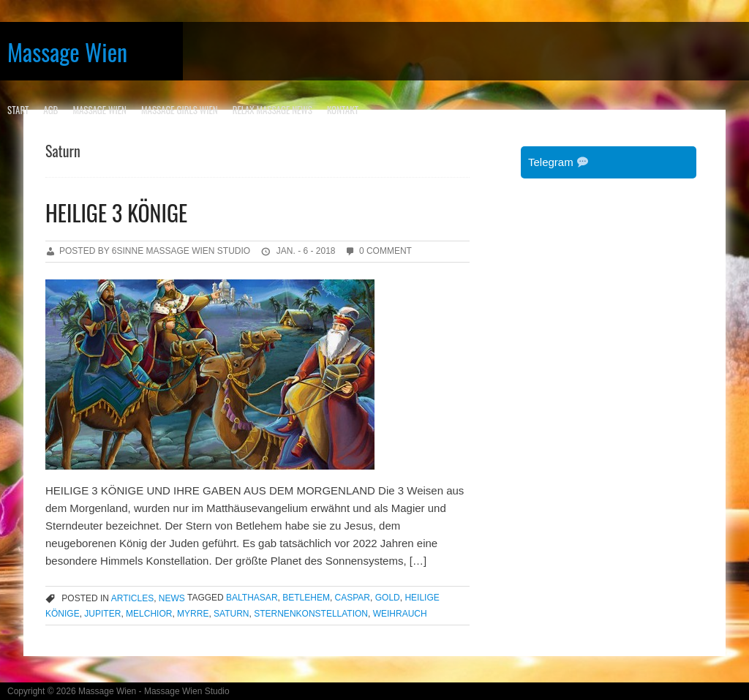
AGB (50, 110)
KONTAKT (343, 110)
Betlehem (306, 598)
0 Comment (385, 251)
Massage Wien (67, 52)
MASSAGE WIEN (99, 110)
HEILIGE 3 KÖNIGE (116, 212)
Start (18, 110)
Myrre (193, 614)
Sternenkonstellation (311, 614)
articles (132, 598)
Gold (388, 598)
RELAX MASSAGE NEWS (272, 110)
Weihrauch (400, 614)
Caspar (353, 598)
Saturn (231, 614)
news (172, 598)
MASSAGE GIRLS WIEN (180, 110)
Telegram (558, 162)
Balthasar (252, 598)
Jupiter (102, 614)
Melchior (149, 614)
